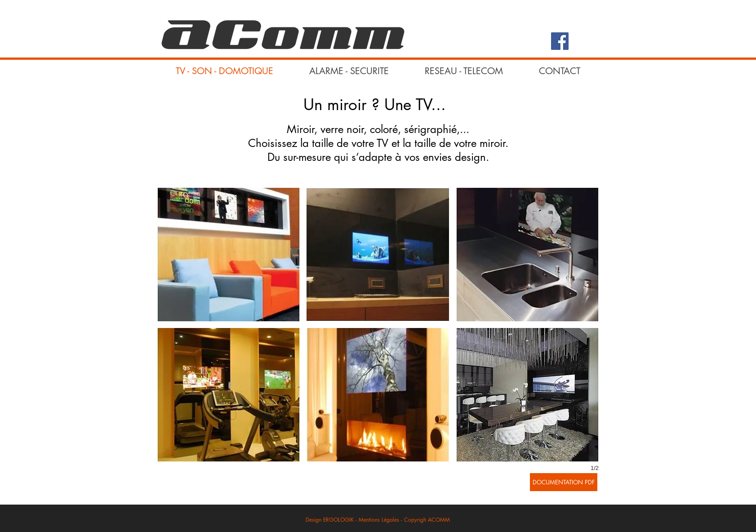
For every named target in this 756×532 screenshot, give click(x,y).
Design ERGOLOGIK (330, 520)
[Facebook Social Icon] (560, 41)
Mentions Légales (380, 520)
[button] (229, 255)
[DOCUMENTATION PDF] (564, 482)
